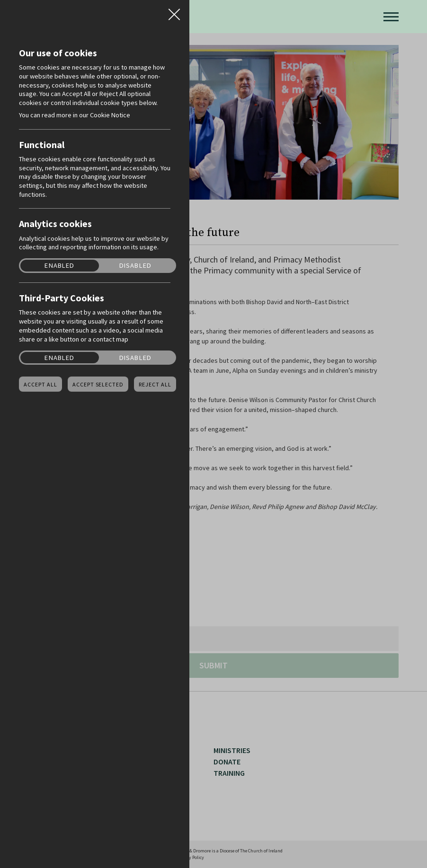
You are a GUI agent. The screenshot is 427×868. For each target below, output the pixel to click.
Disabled (135, 266)
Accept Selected (98, 385)
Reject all (155, 385)
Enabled (59, 266)
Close (174, 11)
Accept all (40, 385)
